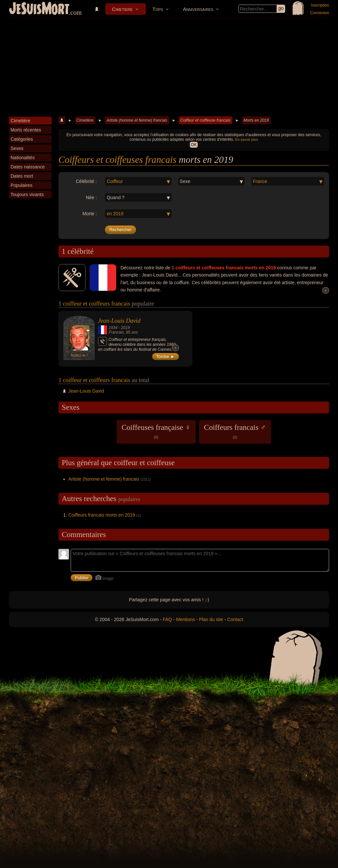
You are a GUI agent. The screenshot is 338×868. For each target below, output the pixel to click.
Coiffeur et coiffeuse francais (205, 120)
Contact (235, 619)
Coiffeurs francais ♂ (235, 431)
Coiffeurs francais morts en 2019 (102, 515)
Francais (116, 332)
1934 (113, 328)
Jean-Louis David (119, 321)
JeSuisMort (39, 9)
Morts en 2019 (256, 120)
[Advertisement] (169, 67)
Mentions (185, 619)
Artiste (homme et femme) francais (137, 120)
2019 (125, 328)
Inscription (320, 5)
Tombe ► (166, 357)
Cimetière (122, 9)
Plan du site (211, 619)
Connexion (320, 13)
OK (194, 145)
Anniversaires (198, 9)
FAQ (167, 619)
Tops (158, 9)
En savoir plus (246, 139)
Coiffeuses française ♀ (156, 431)
